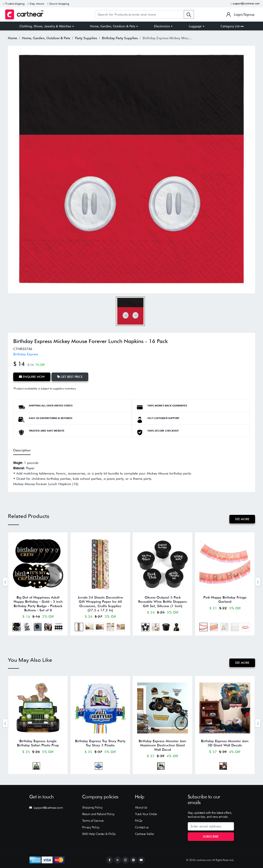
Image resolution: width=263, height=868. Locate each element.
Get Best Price (70, 377)
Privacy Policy (91, 827)
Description (22, 450)
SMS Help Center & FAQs (99, 834)
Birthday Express (26, 354)
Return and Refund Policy (98, 814)
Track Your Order (146, 814)
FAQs (139, 821)
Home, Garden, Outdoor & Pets (113, 26)
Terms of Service (93, 821)
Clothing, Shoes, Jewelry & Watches (45, 26)
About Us (141, 807)
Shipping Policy (92, 807)
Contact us (142, 827)
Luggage (195, 26)
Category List (232, 26)
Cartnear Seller (145, 834)
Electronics (162, 26)
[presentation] (5, 582)
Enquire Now (32, 377)
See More (242, 519)
